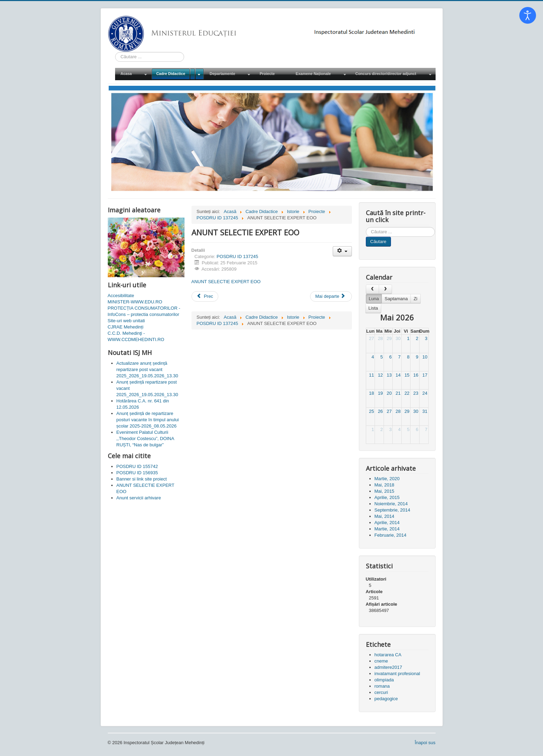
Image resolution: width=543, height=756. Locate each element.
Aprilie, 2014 (387, 523)
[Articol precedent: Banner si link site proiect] (205, 296)
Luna (374, 299)
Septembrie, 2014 (393, 510)
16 (416, 375)
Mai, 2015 (384, 491)
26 (380, 411)
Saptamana (396, 299)
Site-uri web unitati (126, 321)
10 (425, 357)
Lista (373, 308)
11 (371, 375)
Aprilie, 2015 (387, 497)
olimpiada (384, 680)
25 (371, 411)
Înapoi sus (425, 743)
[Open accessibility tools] (528, 15)
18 (371, 393)
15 (407, 375)
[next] (385, 289)
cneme (381, 661)
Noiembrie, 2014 (391, 504)
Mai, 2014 (384, 516)
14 (398, 375)
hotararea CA (388, 655)
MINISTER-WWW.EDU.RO (135, 302)
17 (425, 375)
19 (380, 393)
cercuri (381, 692)
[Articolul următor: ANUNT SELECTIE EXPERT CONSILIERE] (331, 296)
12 (380, 375)
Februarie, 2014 (391, 535)
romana (382, 686)
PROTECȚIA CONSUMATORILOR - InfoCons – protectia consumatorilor (144, 311)
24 (425, 393)
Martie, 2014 (387, 529)
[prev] (372, 289)
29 (389, 338)
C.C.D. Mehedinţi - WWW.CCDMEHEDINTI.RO (136, 336)
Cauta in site (115, 52)
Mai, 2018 (384, 485)
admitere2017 (389, 667)
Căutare (378, 241)
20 (389, 393)
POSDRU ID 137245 (237, 256)
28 (380, 338)
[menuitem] (133, 74)
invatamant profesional (397, 674)
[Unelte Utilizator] (342, 251)
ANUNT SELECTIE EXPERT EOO (226, 282)
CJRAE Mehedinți (126, 327)
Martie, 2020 (387, 479)
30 (398, 338)
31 (425, 411)
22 (407, 393)
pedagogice (386, 699)
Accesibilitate (121, 296)
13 (389, 375)
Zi (416, 299)
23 (416, 393)
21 (398, 393)
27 (371, 338)
